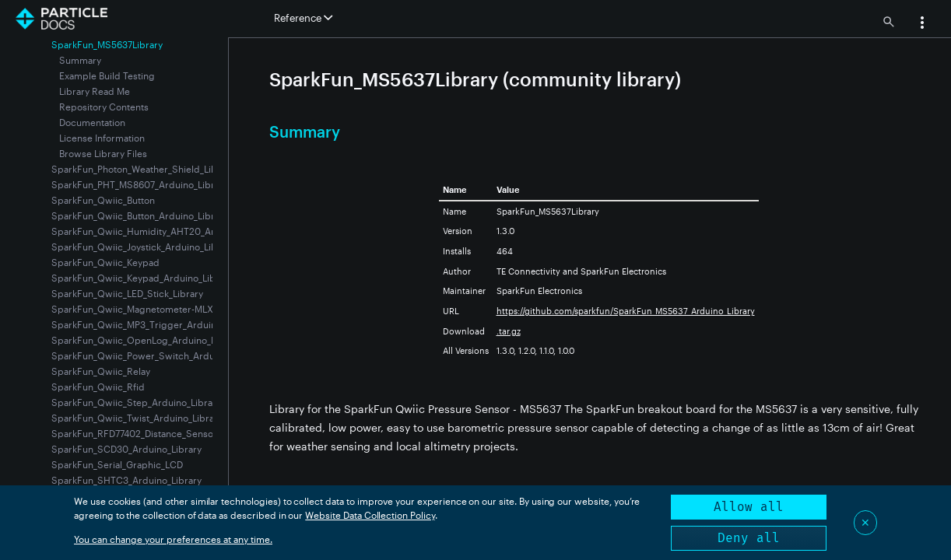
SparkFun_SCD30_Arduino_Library (126, 449)
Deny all (749, 538)
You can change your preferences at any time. (173, 539)
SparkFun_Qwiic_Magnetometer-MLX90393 (146, 309)
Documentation (92, 122)
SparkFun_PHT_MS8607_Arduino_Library (140, 184)
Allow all (749, 507)
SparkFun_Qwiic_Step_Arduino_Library (136, 402)
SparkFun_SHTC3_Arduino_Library (126, 480)
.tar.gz (509, 331)
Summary (80, 60)
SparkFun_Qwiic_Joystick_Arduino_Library (143, 247)
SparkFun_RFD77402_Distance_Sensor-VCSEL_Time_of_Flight (184, 433)
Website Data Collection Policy (370, 515)
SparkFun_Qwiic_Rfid (98, 387)
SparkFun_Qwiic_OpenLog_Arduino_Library (146, 340)
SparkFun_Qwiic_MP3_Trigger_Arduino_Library (154, 324)
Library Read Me (95, 91)
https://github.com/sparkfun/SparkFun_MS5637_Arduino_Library (626, 311)
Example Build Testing (107, 75)
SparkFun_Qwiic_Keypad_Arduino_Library (142, 278)
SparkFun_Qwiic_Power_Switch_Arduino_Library (157, 355)
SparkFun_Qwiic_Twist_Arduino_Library (137, 418)
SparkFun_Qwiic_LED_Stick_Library (127, 293)
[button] (922, 24)
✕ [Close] (865, 522)
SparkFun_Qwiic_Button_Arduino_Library (140, 215)
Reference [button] (303, 18)
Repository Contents (104, 107)
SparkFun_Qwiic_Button (103, 200)
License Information (102, 138)
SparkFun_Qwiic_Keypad (105, 262)
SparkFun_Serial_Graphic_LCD (117, 464)
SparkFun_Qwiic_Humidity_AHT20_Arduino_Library (163, 231)
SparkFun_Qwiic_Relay (101, 371)
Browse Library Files (103, 153)
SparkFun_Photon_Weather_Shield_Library (143, 169)
